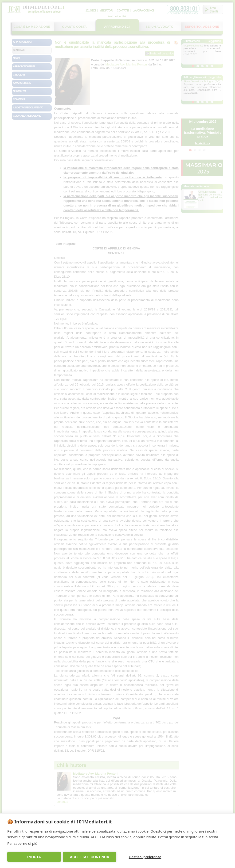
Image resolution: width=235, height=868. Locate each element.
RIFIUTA (34, 857)
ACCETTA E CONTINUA (90, 857)
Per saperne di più (22, 843)
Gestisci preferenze (145, 857)
